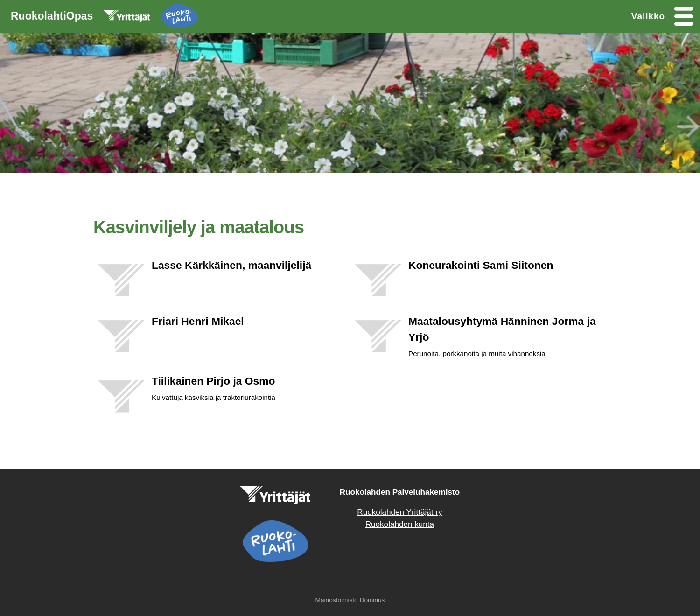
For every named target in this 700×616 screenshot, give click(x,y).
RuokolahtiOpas (105, 18)
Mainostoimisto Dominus (350, 600)
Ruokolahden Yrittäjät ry (399, 512)
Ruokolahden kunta (400, 524)
